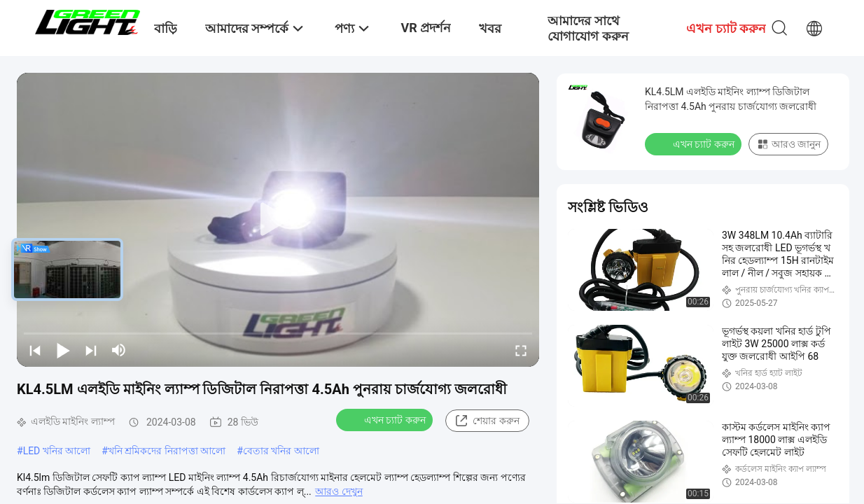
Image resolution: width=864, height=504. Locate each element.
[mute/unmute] (119, 350)
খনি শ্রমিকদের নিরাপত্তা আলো (167, 451)
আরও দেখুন (339, 491)
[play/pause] (63, 350)
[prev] (35, 350)
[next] (91, 350)
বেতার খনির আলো (281, 451)
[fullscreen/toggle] (521, 350)
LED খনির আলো (57, 451)
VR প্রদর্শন (426, 28)
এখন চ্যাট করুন (386, 419)
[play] (278, 220)
